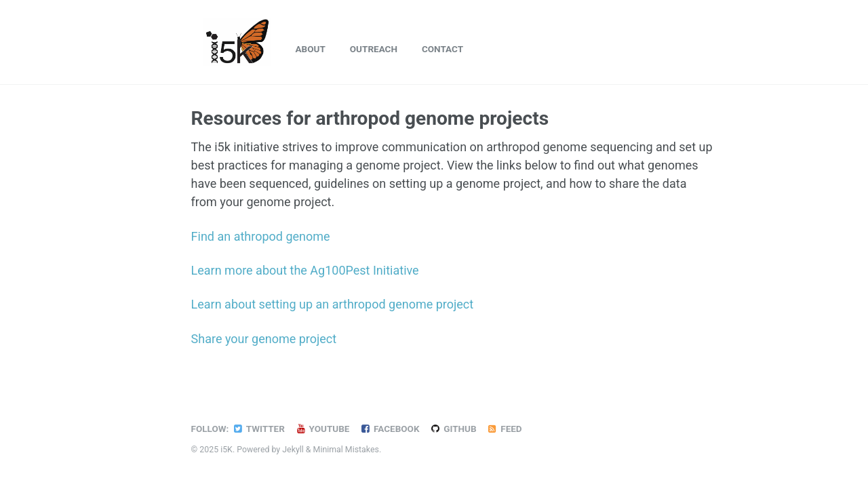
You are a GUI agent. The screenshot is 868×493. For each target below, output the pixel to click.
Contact (442, 49)
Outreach (374, 49)
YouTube (322, 429)
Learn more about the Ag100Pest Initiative (305, 270)
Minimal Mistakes (346, 450)
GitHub (453, 429)
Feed (505, 429)
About (311, 49)
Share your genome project (264, 339)
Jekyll (293, 450)
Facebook (389, 429)
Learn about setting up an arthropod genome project (333, 304)
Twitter (258, 429)
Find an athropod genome (261, 236)
